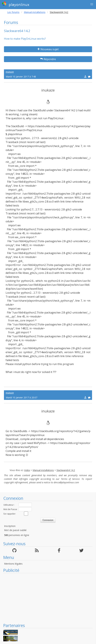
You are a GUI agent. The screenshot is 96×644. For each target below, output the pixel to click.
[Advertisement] (48, 598)
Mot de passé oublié (15, 530)
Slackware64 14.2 (66, 470)
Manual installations (35, 12)
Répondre (48, 59)
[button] (92, 4)
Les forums (13, 12)
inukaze (10, 72)
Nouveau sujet (48, 49)
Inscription (10, 526)
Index (27, 470)
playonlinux (16, 4)
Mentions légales (13, 564)
